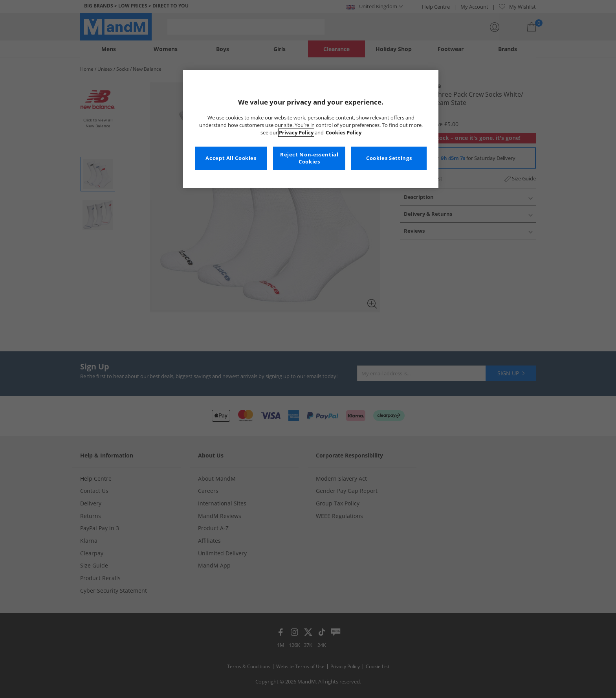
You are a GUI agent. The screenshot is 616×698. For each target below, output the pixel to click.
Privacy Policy (296, 133)
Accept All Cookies (231, 158)
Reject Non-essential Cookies (309, 158)
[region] (311, 129)
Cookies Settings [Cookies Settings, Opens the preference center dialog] (389, 158)
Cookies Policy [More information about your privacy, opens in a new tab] (344, 133)
